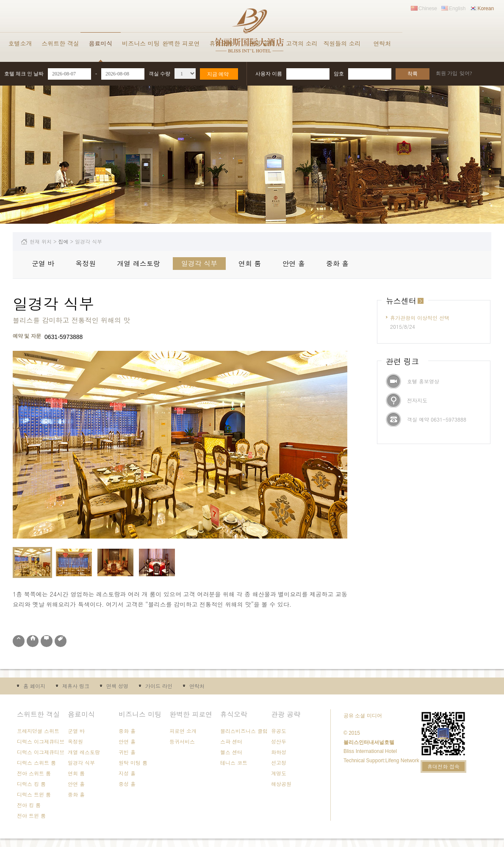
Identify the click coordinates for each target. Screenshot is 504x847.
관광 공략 (262, 43)
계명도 (279, 773)
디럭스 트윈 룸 (34, 794)
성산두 (279, 741)
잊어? (466, 73)
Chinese (428, 8)
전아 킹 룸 (29, 805)
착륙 (413, 74)
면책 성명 (117, 686)
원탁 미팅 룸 (133, 762)
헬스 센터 (231, 752)
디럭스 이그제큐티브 (41, 741)
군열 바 (43, 263)
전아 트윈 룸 (31, 815)
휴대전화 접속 (443, 766)
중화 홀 (337, 263)
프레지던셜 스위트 (38, 731)
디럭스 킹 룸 (31, 784)
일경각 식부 (199, 263)
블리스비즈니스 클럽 (244, 731)
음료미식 (101, 43)
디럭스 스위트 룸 (36, 762)
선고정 (279, 762)
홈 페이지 (34, 686)
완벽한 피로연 (181, 43)
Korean (486, 8)
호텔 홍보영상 (423, 381)
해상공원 (281, 784)
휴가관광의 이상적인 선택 (420, 318)
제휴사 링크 (76, 686)
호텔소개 (20, 43)
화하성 (279, 752)
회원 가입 (447, 73)
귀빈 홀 (127, 752)
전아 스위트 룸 (34, 773)
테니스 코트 (234, 762)
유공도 (279, 731)
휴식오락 (222, 43)
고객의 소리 (302, 43)
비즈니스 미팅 (141, 43)
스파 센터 (231, 741)
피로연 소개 (183, 731)
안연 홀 (293, 263)
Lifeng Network (402, 761)
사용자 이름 (269, 74)
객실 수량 (159, 74)
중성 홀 (127, 784)
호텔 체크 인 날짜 (24, 74)
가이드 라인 (159, 686)
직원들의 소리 (342, 43)
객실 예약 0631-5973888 (437, 419)
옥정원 (86, 263)
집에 (64, 241)
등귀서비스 (182, 741)
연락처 (382, 43)
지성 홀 (127, 773)
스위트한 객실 (60, 43)
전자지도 (417, 400)
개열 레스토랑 (138, 263)
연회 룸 (250, 263)
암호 (339, 74)
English (457, 8)
